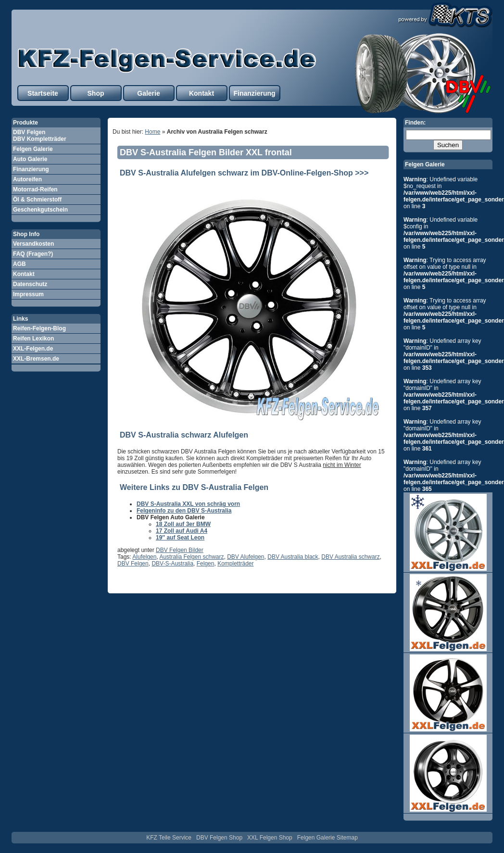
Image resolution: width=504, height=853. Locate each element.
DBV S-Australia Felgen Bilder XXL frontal (206, 152)
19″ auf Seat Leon (180, 538)
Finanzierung (254, 93)
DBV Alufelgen (246, 557)
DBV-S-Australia (172, 564)
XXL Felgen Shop (270, 838)
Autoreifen (27, 179)
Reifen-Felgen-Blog (39, 328)
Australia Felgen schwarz (191, 557)
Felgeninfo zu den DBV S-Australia (184, 511)
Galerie (148, 93)
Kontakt (202, 93)
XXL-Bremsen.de (36, 359)
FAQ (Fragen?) (33, 254)
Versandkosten (33, 244)
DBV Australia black (293, 557)
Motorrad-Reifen (35, 189)
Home (152, 132)
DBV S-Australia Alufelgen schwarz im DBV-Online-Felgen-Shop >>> (244, 173)
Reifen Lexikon (33, 339)
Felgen (206, 564)
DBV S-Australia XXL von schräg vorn (188, 504)
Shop (96, 93)
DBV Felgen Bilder (180, 550)
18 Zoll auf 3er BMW (183, 524)
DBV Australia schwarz (350, 557)
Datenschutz (30, 284)
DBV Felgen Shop (219, 838)
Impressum (28, 294)
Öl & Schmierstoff (37, 200)
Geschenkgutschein (40, 210)
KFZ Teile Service (169, 838)
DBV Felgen (133, 564)
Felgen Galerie (33, 149)
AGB (19, 264)
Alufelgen (144, 557)
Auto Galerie (30, 159)
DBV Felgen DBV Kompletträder (40, 136)
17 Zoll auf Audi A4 (182, 531)
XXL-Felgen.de (33, 349)
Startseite (43, 93)
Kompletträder (235, 564)
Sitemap (347, 838)
